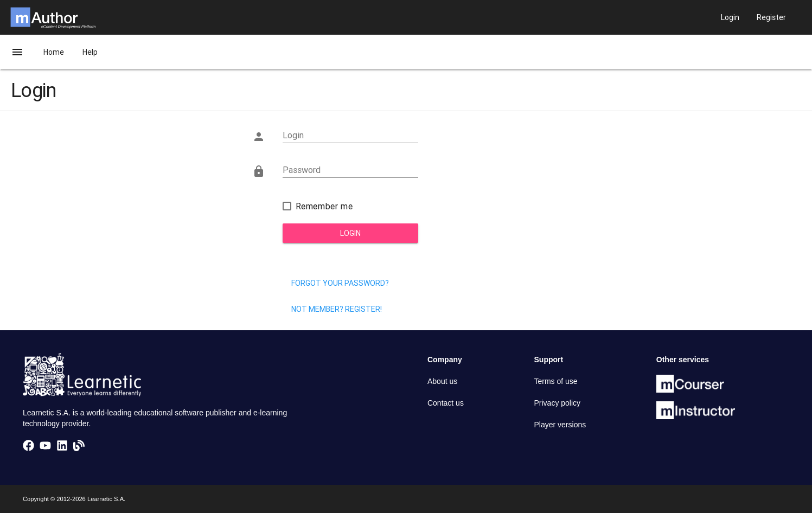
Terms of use (556, 381)
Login (350, 233)
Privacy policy (558, 403)
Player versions (560, 425)
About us (442, 381)
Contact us (446, 403)
